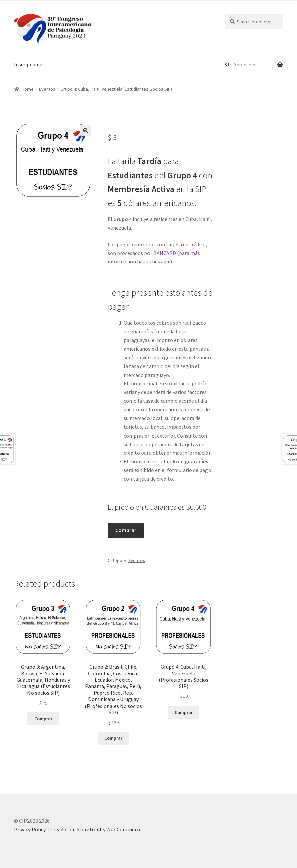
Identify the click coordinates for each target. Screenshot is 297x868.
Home (28, 89)
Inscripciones (29, 64)
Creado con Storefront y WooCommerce (96, 829)
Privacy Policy (30, 829)
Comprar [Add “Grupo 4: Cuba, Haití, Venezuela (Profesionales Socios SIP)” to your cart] (184, 712)
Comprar (126, 530)
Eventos (47, 89)
